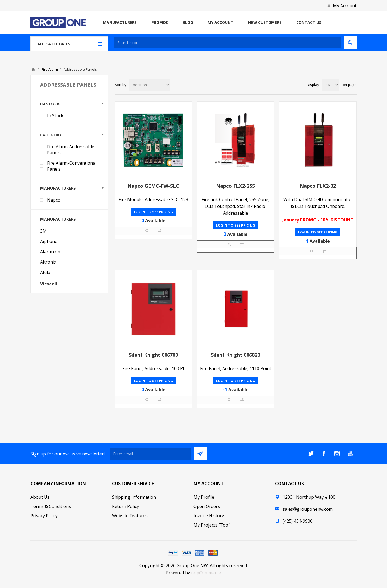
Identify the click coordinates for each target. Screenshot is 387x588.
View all (49, 284)
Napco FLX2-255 (235, 186)
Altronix (48, 262)
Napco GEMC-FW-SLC (153, 186)
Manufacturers (58, 188)
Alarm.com (51, 252)
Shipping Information (134, 497)
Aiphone (49, 241)
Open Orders (207, 506)
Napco (54, 200)
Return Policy (125, 506)
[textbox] (228, 43)
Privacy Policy (44, 516)
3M (43, 231)
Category (51, 135)
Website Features (130, 516)
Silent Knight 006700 (153, 355)
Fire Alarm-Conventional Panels (72, 166)
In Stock (50, 104)
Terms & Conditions (51, 506)
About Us (40, 497)
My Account (345, 6)
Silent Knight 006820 (235, 355)
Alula (45, 272)
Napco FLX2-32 (318, 186)
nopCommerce (206, 573)
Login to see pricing (153, 212)
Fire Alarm (50, 69)
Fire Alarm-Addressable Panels (71, 150)
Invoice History (209, 516)
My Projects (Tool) (212, 525)
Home (33, 69)
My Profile (204, 497)
